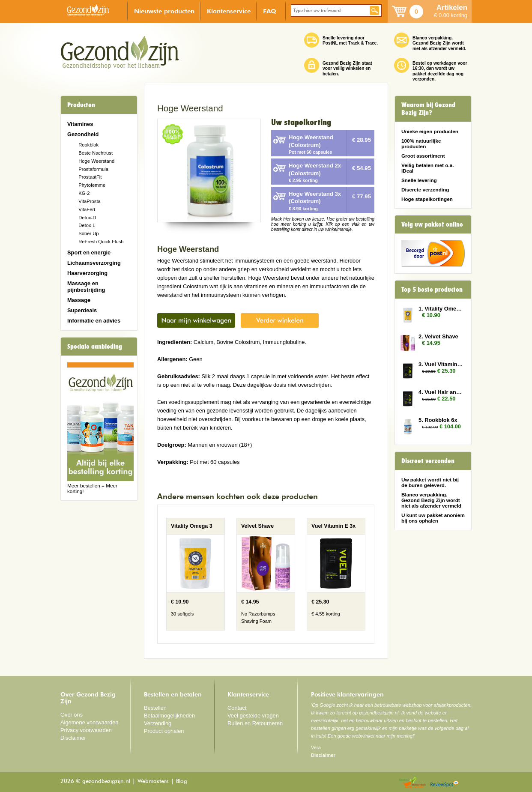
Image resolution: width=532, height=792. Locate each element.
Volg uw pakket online (432, 224)
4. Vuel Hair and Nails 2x (441, 392)
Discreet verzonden (428, 461)
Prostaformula (93, 169)
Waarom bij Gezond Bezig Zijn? (428, 109)
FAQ (270, 11)
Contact (237, 708)
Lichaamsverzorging (94, 263)
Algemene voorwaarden (90, 722)
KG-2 (84, 193)
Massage (79, 300)
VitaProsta (90, 201)
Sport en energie (89, 253)
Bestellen (155, 708)
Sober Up (88, 233)
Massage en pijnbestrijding (86, 287)
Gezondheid (83, 134)
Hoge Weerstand (96, 161)
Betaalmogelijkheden (169, 716)
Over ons (72, 715)
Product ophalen (164, 731)
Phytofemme (92, 185)
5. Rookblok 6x (438, 420)
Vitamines (80, 124)
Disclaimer (73, 738)
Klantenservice (229, 11)
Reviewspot (445, 783)
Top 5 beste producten (432, 290)
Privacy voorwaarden (86, 730)
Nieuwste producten (164, 11)
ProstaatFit (90, 177)
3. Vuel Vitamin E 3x (441, 364)
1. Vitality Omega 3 (441, 309)
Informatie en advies (94, 321)
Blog (182, 782)
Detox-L (87, 225)
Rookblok (88, 145)
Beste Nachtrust (96, 153)
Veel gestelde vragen (253, 716)
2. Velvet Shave (438, 336)
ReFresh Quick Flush (101, 242)
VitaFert (87, 209)
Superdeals (82, 310)
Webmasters (153, 782)
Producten (81, 105)
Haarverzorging (87, 273)
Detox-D (87, 218)
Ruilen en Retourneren (255, 723)
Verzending (158, 723)
